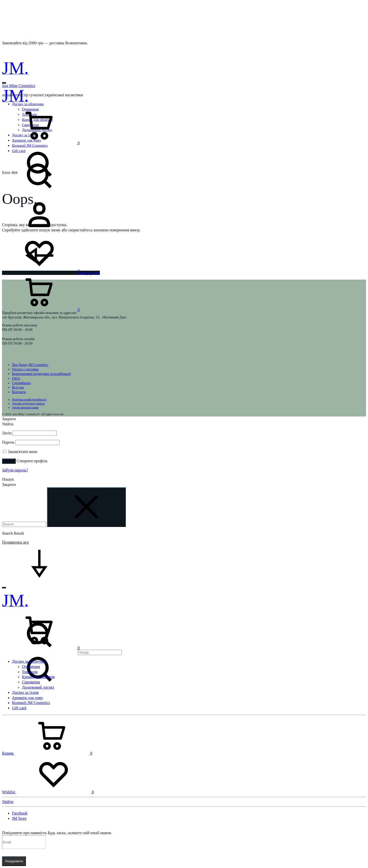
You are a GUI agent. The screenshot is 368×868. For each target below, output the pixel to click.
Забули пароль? (15, 470)
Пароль (8, 442)
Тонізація (30, 672)
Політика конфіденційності (29, 400)
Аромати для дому (28, 698)
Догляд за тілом (25, 692)
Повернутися (51, 273)
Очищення (31, 667)
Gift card (19, 708)
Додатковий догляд (38, 687)
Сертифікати (21, 383)
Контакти (19, 392)
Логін (7, 433)
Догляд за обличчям (29, 661)
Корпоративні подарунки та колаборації (41, 374)
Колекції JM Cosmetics (31, 703)
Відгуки (18, 387)
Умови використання (25, 408)
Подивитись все (15, 542)
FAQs (16, 379)
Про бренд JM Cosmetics (30, 365)
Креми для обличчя (38, 677)
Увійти (9, 461)
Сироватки (31, 682)
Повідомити (14, 861)
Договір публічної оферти (28, 404)
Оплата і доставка (25, 369)
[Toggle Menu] (4, 83)
